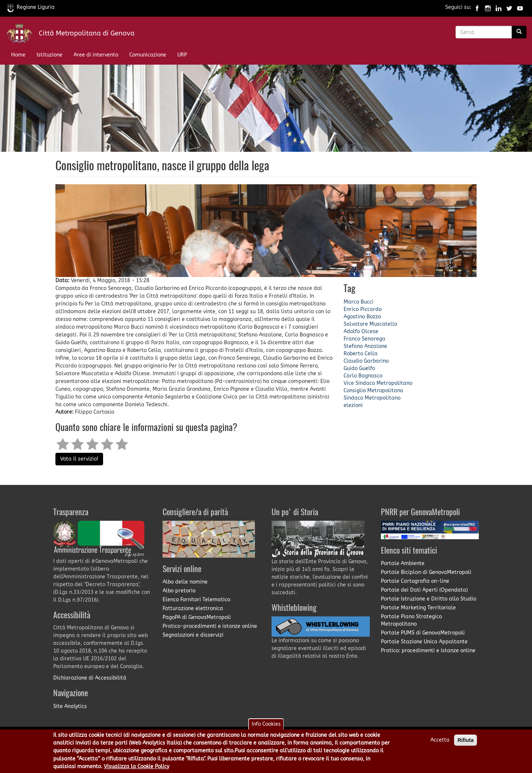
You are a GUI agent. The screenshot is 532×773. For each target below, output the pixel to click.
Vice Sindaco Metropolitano (378, 383)
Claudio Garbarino (366, 361)
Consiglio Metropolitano (373, 391)
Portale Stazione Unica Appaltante (424, 642)
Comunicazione (148, 55)
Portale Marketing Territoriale (418, 608)
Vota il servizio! (79, 459)
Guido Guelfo (359, 368)
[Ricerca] (519, 32)
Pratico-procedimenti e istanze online (210, 626)
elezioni (353, 405)
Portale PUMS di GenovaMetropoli (423, 633)
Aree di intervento (96, 55)
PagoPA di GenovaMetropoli (197, 617)
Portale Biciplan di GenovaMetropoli (426, 572)
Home (18, 55)
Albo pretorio (179, 591)
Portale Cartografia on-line (415, 581)
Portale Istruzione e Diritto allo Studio (429, 599)
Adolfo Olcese (361, 331)
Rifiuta (465, 743)
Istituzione (50, 55)
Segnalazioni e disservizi (193, 635)
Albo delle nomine (185, 582)
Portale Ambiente (403, 563)
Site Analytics (70, 706)
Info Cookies (266, 727)
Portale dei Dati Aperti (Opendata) (424, 590)
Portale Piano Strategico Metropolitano (411, 620)
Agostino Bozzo (362, 317)
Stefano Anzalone (365, 346)
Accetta (440, 743)
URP (182, 55)
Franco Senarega (364, 339)
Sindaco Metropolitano (372, 398)
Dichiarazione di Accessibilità (90, 678)
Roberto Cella (361, 354)
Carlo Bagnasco (363, 376)
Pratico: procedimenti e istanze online (428, 651)
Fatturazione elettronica (193, 608)
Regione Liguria (31, 7)
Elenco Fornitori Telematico (196, 600)
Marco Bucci (359, 302)
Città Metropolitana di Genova (87, 33)
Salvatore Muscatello (370, 324)
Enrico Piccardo (363, 309)
